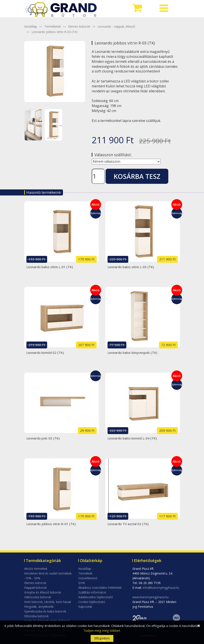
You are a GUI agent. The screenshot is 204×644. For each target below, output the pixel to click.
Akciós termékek (36, 569)
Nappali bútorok (35, 588)
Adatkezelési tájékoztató (96, 597)
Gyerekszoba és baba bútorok (45, 611)
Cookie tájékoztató (92, 602)
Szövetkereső (88, 578)
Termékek (85, 573)
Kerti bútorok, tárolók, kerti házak (48, 602)
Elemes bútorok (79, 26)
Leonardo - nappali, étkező (116, 26)
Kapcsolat (85, 607)
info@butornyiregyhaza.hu (161, 588)
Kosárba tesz (137, 176)
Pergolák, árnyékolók (39, 607)
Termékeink (53, 26)
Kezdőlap (31, 26)
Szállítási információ (92, 592)
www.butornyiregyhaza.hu (150, 597)
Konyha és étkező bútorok (43, 592)
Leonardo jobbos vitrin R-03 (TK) (55, 32)
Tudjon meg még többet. (102, 630)
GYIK (82, 583)
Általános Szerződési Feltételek (100, 588)
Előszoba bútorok (36, 616)
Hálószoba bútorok (38, 597)
